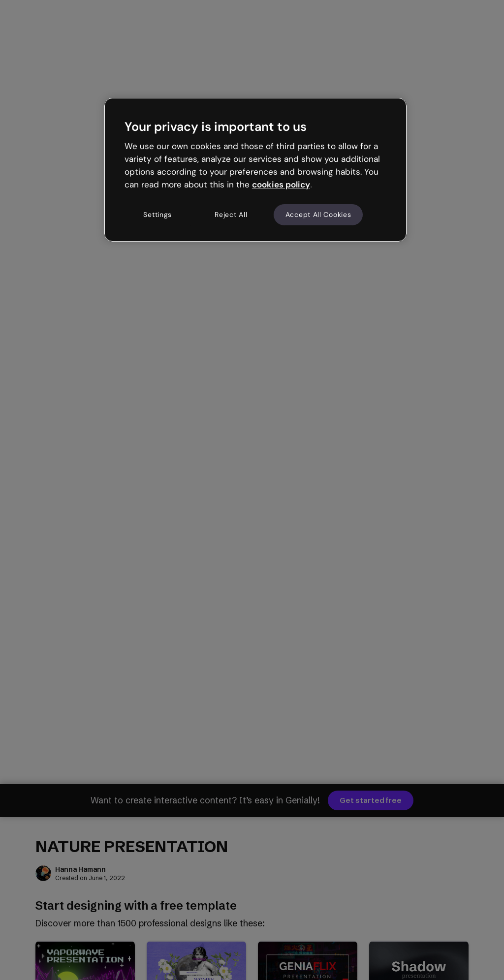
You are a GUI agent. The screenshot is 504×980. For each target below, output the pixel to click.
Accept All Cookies (318, 214)
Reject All (231, 214)
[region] (255, 170)
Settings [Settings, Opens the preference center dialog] (157, 214)
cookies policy (281, 184)
